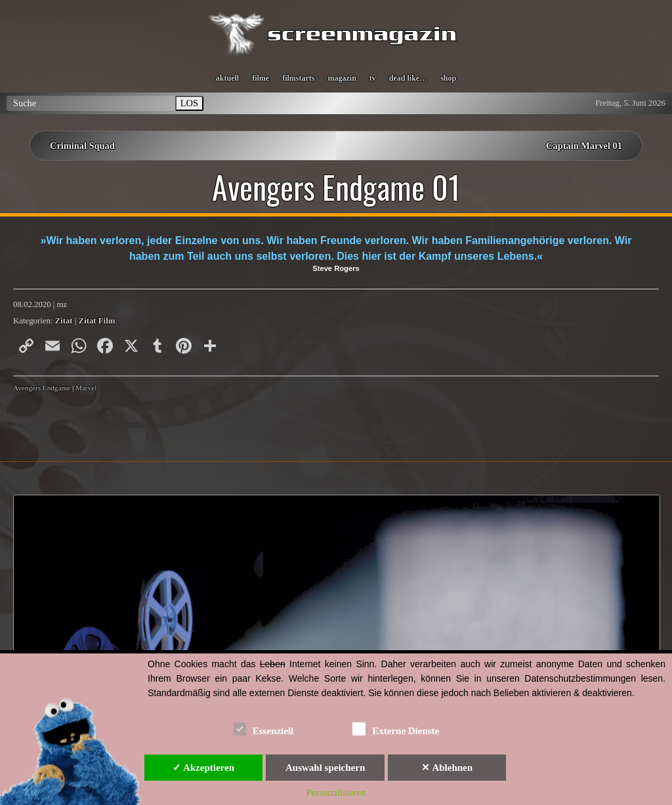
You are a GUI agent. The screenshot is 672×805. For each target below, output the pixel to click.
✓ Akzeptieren (203, 768)
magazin (342, 78)
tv (373, 78)
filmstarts (298, 78)
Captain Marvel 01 (584, 146)
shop (448, 78)
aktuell (227, 78)
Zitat (64, 321)
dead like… (408, 78)
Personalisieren (336, 793)
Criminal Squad (82, 146)
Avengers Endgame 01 (336, 187)
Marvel (86, 388)
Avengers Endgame (42, 388)
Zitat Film (97, 321)
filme (261, 78)
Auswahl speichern (325, 768)
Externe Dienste (396, 729)
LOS (189, 103)
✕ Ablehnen (447, 768)
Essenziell (263, 729)
